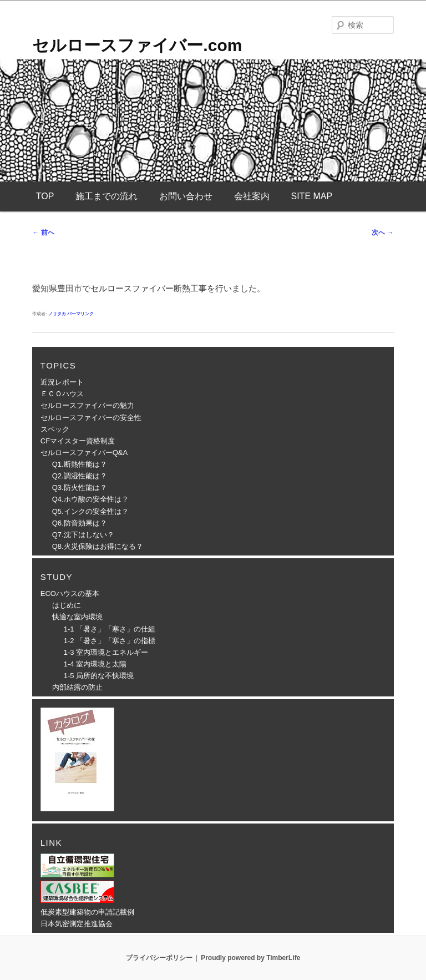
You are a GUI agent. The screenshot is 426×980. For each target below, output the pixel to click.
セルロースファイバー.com (137, 45)
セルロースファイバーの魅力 (87, 405)
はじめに (67, 605)
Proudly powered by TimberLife (250, 958)
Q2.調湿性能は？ (80, 476)
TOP (45, 196)
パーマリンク (80, 314)
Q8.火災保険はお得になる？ (98, 546)
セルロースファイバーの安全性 (91, 418)
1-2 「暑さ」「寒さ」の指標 (110, 641)
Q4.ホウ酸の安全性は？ (90, 499)
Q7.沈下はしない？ (83, 535)
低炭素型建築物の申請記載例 (87, 912)
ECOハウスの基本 (70, 593)
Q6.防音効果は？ (80, 523)
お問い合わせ (186, 196)
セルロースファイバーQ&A (84, 453)
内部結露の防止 (77, 687)
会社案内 (252, 196)
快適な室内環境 (77, 617)
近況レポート (62, 382)
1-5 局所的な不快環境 (99, 676)
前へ (43, 233)
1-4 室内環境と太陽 (95, 664)
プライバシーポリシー (159, 958)
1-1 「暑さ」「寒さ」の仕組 (110, 629)
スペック (55, 429)
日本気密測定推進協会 (77, 924)
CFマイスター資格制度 (78, 441)
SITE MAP (311, 196)
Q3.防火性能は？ (80, 488)
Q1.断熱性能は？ (80, 464)
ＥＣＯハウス (62, 394)
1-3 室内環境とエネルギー (106, 652)
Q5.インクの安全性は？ (90, 511)
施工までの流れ (106, 196)
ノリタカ (57, 314)
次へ (382, 233)
